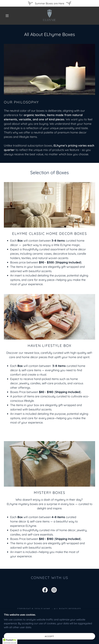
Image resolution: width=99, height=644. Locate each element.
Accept (49, 641)
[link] (49, 16)
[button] (8, 16)
